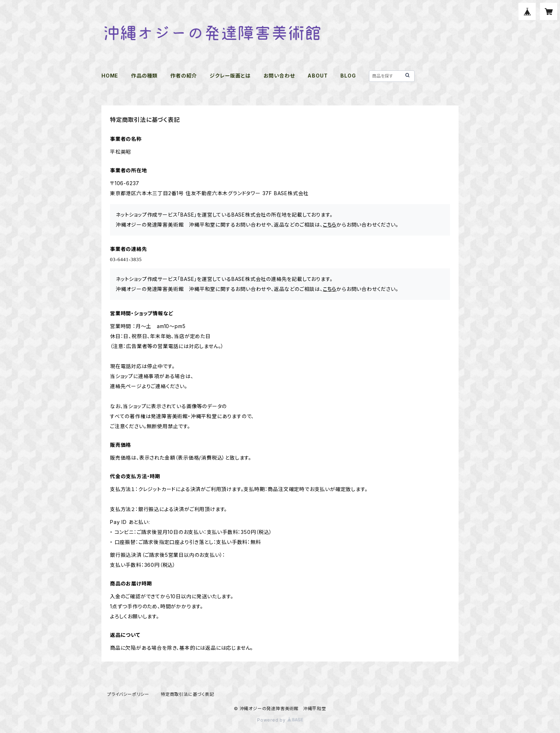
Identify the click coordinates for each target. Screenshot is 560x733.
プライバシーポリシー (128, 694)
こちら (330, 225)
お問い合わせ (279, 76)
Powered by (280, 720)
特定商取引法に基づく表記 (187, 694)
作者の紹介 (184, 76)
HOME (110, 76)
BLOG (348, 76)
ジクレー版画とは (230, 76)
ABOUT (317, 76)
